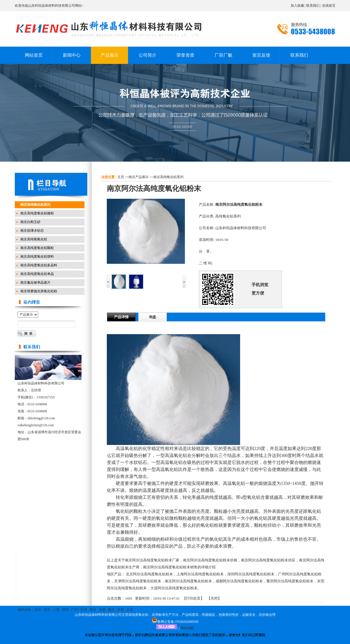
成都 (102, 610)
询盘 (153, 317)
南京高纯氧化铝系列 (168, 177)
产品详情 (121, 317)
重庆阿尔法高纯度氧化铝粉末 (290, 581)
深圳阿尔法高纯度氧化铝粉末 (251, 574)
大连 (130, 610)
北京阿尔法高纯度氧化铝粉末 (149, 574)
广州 (74, 610)
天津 (84, 610)
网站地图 (187, 628)
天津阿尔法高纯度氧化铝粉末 (138, 581)
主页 (121, 177)
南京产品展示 (139, 177)
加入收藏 (297, 6)
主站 (38, 610)
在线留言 (329, 6)
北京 (47, 610)
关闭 (214, 598)
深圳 (65, 610)
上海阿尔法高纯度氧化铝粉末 (200, 574)
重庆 (111, 610)
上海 (56, 610)
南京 (93, 610)
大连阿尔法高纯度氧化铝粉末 (174, 588)
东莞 (120, 610)
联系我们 (313, 6)
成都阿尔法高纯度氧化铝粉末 (239, 581)
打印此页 (193, 598)
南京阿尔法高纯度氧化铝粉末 (188, 581)
